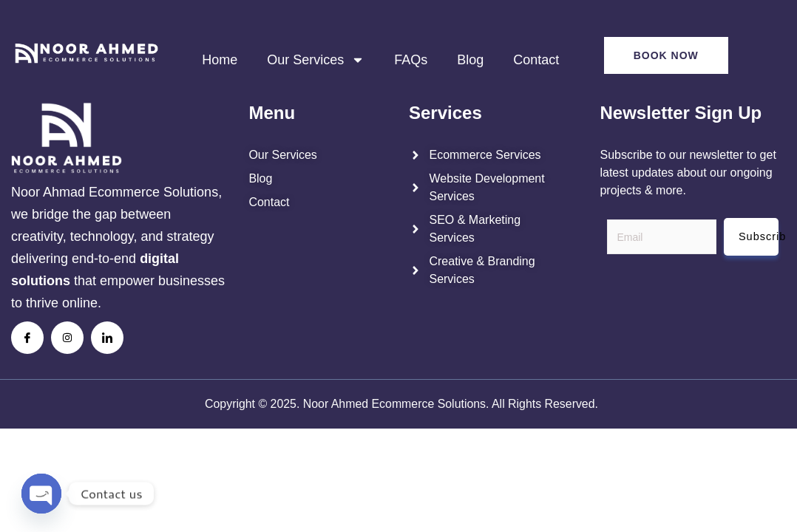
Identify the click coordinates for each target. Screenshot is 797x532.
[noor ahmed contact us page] (313, 202)
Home (220, 60)
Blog (470, 60)
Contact (536, 60)
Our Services (316, 60)
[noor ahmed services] (313, 155)
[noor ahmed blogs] (313, 179)
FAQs (411, 60)
